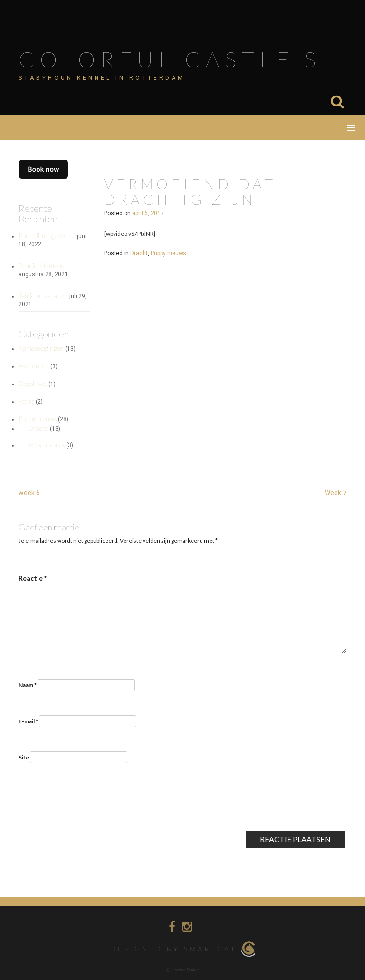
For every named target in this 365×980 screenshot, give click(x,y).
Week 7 (336, 493)
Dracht (38, 428)
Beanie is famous (41, 265)
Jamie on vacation (43, 295)
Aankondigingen (41, 348)
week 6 (29, 493)
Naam (28, 685)
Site (24, 757)
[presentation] (91, 806)
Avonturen (34, 366)
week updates (46, 445)
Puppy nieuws (38, 418)
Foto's (26, 401)
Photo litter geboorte (47, 235)
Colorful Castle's (170, 59)
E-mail (28, 721)
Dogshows (33, 383)
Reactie (33, 578)
